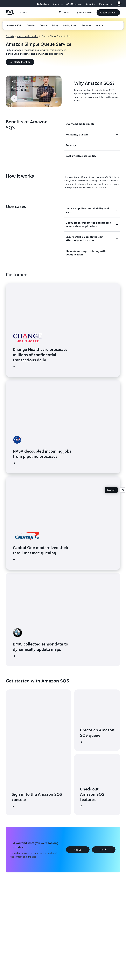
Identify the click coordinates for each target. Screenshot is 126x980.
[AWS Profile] (119, 4)
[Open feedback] (123, 490)
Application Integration (28, 36)
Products (10, 36)
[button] (108, 13)
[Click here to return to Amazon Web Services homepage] (10, 14)
